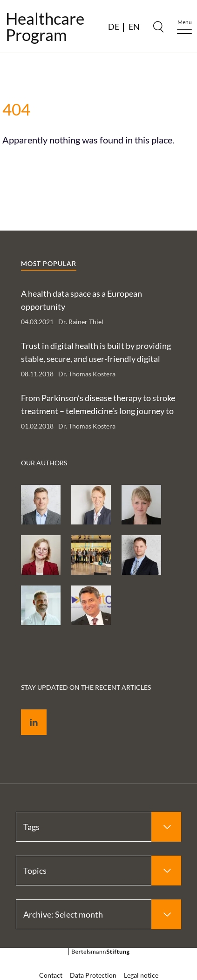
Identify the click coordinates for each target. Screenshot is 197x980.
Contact (51, 975)
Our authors (44, 463)
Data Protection (93, 975)
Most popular (49, 263)
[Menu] (184, 27)
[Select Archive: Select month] (98, 914)
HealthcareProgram (45, 27)
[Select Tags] (98, 827)
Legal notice (141, 975)
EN (134, 27)
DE (114, 27)
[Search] (158, 27)
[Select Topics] (98, 871)
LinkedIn (27, 711)
